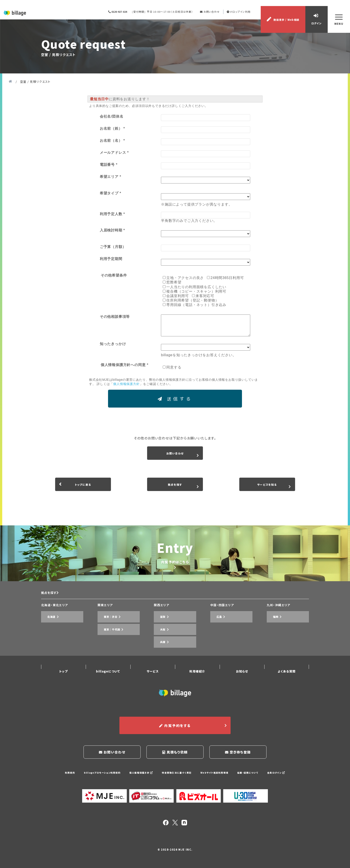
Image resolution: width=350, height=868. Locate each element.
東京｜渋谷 (107, 647)
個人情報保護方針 (139, 776)
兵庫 (159, 660)
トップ (63, 682)
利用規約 (62, 776)
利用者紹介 (197, 682)
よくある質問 (286, 682)
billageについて (108, 682)
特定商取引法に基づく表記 (177, 776)
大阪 (159, 654)
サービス (153, 682)
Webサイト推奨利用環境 (217, 776)
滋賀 (159, 647)
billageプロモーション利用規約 (97, 776)
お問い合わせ (213, 18)
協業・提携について (253, 776)
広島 (215, 647)
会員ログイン (284, 776)
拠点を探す (52, 626)
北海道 (48, 647)
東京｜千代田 (109, 654)
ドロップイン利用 (242, 18)
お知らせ (242, 682)
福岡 (272, 647)
